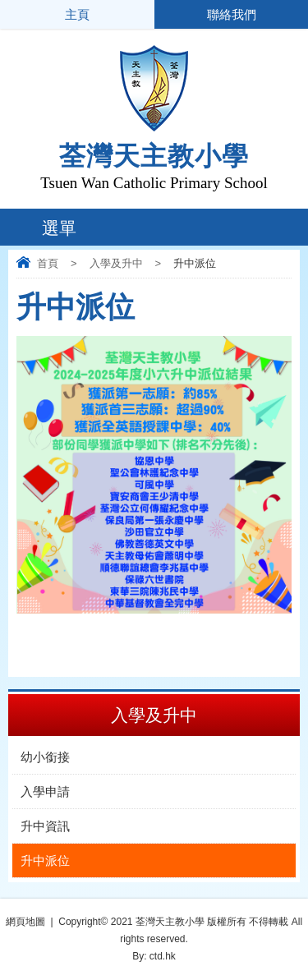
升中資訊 (45, 826)
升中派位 (45, 860)
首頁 (48, 263)
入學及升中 (116, 263)
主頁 (77, 14)
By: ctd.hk (154, 956)
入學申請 (45, 791)
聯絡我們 (231, 14)
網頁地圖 (25, 922)
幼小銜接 (45, 757)
